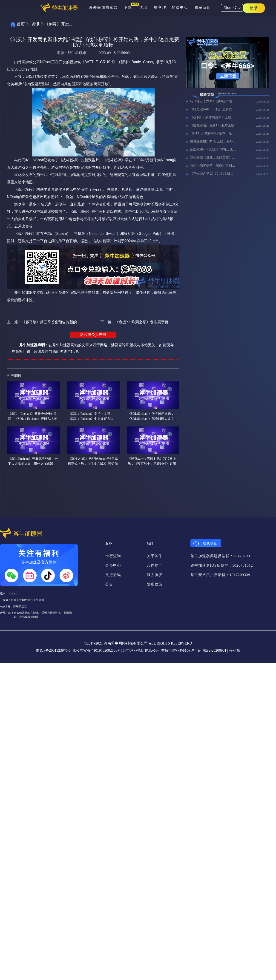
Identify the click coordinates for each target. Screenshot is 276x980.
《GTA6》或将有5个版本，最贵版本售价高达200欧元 (214, 133)
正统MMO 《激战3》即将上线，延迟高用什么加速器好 (214, 149)
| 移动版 (234, 650)
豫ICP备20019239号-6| (53, 650)
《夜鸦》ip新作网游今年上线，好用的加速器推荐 (214, 117)
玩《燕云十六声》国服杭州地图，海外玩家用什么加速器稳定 (214, 101)
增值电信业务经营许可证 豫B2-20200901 (194, 650)
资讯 (35, 24)
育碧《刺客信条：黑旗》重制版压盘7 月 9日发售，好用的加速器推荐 (214, 166)
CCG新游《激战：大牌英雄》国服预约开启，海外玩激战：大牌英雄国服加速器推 (214, 158)
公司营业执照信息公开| (141, 650)
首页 (21, 24)
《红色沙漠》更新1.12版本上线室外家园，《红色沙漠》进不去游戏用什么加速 (214, 125)
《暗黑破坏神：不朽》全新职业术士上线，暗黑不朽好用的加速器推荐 (214, 109)
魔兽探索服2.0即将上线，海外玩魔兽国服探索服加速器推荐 (214, 141)
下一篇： (137, 322)
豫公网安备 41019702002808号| (97, 650)
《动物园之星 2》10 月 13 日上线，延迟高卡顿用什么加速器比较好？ (214, 174)
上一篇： (45, 322)
